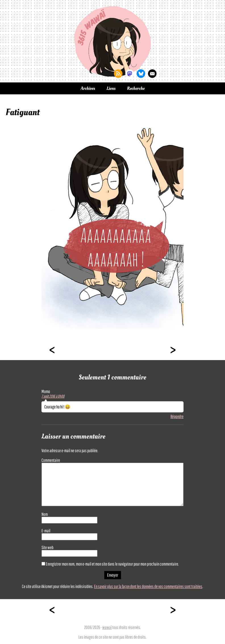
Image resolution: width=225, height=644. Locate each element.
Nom (45, 514)
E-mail (46, 531)
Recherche (136, 88)
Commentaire (51, 460)
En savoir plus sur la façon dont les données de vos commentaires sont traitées (148, 586)
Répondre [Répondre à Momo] (177, 416)
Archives (88, 88)
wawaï (107, 627)
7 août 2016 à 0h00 (53, 396)
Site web (47, 547)
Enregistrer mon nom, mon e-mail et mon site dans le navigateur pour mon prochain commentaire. (112, 564)
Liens (111, 88)
